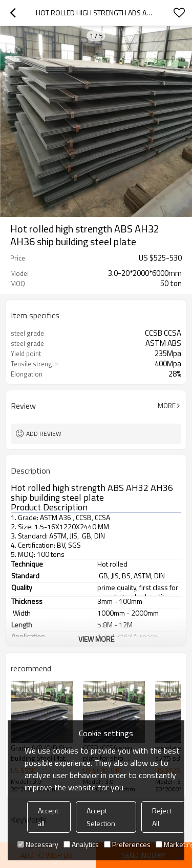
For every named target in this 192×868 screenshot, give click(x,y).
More (167, 406)
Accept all (48, 817)
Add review (44, 433)
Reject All (162, 817)
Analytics (81, 844)
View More (96, 639)
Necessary (38, 844)
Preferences (127, 844)
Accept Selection (101, 817)
